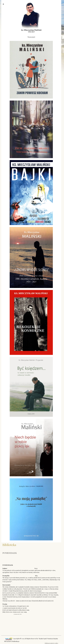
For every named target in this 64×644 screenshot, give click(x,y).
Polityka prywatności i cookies (51, 643)
